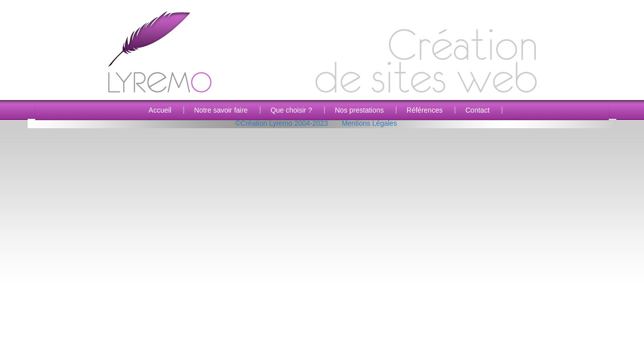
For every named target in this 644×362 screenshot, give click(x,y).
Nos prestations (359, 110)
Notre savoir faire (221, 110)
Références (425, 110)
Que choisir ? (291, 110)
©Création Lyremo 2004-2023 (282, 123)
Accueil (160, 110)
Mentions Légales (369, 123)
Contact (477, 110)
